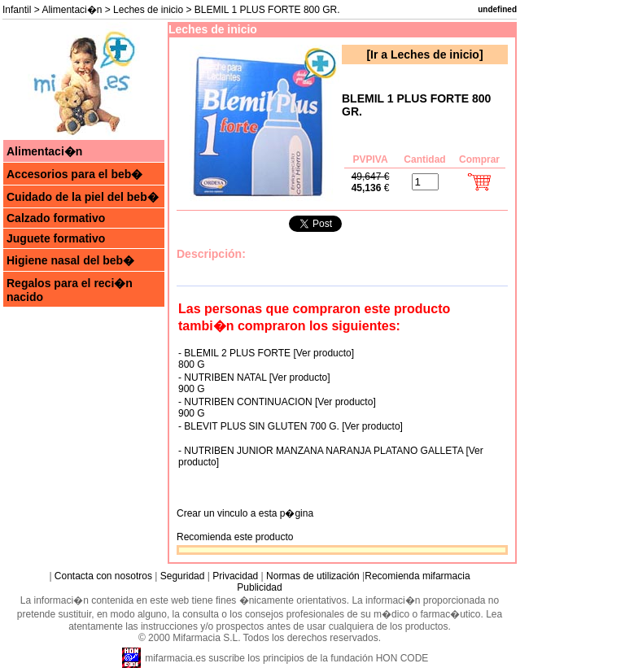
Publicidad (259, 587)
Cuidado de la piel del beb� (83, 197)
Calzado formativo (56, 218)
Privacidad (235, 576)
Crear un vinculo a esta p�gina (245, 513)
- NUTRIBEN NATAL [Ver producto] (254, 377)
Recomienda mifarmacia (417, 576)
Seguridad (183, 576)
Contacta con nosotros (103, 576)
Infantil (17, 10)
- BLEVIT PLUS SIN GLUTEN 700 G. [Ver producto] (291, 426)
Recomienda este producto (235, 537)
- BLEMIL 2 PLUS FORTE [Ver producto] (266, 353)
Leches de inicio (148, 10)
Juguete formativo (56, 238)
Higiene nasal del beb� (70, 260)
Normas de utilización (312, 576)
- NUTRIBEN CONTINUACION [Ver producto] (277, 402)
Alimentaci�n (72, 10)
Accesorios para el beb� (74, 174)
